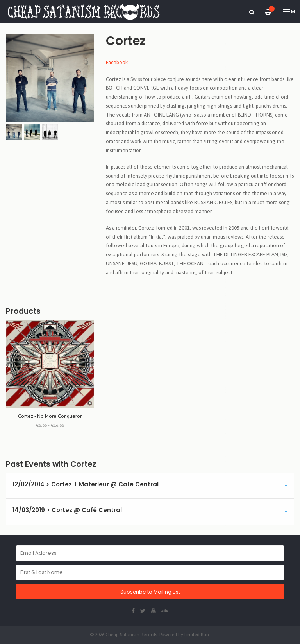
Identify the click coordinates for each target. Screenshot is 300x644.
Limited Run (197, 634)
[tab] (150, 486)
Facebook (117, 62)
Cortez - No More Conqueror (50, 416)
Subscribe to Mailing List (150, 592)
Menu (289, 12)
